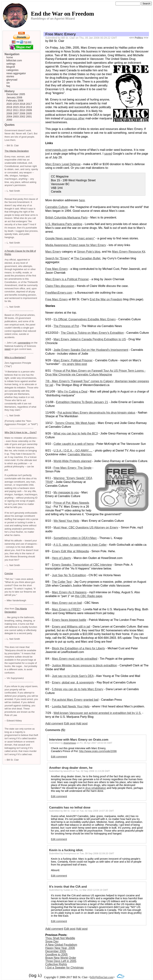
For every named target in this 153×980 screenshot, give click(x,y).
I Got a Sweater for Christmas (64, 968)
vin (8, 83)
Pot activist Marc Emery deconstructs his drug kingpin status (97, 413)
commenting (24, 343)
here (82, 200)
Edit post (70, 723)
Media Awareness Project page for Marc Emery (76, 245)
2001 (29, 117)
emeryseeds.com (56, 150)
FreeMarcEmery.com (59, 293)
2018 (22, 104)
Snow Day (52, 941)
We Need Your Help (66, 521)
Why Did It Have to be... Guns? (21, 432)
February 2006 (15, 101)
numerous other (74, 118)
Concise (9, 573)
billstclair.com (14, 60)
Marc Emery (53, 252)
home (10, 57)
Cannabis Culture (57, 207)
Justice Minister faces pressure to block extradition (84, 665)
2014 (22, 107)
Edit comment (59, 757)
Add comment (54, 723)
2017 (29, 104)
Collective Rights (56, 964)
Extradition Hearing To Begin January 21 (82, 402)
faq (8, 86)
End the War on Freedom (106, 299)
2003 (16, 117)
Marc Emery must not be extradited (74, 659)
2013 (29, 107)
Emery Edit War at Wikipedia (70, 551)
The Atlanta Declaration (17, 151)
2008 (9, 113)
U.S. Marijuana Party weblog (64, 224)
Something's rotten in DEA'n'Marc (75, 538)
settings (11, 64)
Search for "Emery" (58, 258)
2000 (9, 120)
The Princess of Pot (66, 326)
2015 (16, 107)
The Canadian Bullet (87, 258)
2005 (29, 113)
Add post (82, 723)
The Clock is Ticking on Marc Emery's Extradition (92, 333)
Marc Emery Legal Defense (63, 164)
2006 (22, 113)
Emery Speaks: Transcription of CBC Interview (82, 565)
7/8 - (49, 381)
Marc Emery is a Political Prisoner (67, 279)
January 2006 (14, 97)
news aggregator (16, 73)
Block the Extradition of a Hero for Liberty (78, 648)
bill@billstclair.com (102, 977)
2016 (9, 107)
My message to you (66, 492)
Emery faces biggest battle (69, 620)
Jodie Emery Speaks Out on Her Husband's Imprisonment (91, 350)
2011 (16, 110)
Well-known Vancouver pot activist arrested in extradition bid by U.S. (97, 713)
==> (146, 38)
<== (132, 38)
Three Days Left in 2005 (61, 961)
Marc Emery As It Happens (69, 592)
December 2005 (56, 951)
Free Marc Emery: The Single (72, 468)
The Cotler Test (62, 582)
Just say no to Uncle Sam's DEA (73, 676)
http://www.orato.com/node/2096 (98, 751)
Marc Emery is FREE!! (66, 609)
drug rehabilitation (96, 788)
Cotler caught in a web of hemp (74, 444)
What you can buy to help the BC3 (76, 433)
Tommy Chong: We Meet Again (75, 423)
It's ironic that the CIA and (68, 887)
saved (108, 154)
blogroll (11, 67)
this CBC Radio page (89, 596)
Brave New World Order (61, 958)
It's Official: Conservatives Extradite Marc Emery (85, 319)
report (8, 349)
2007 (16, 113)
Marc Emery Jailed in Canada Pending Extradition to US (90, 339)
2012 (9, 110)
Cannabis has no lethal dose (70, 808)
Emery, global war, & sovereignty (73, 682)
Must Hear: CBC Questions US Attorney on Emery (86, 527)
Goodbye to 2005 (56, 955)
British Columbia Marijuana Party (66, 218)
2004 (9, 117)
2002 (22, 117)
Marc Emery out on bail (67, 603)
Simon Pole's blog (89, 252)
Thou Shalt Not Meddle (60, 938)
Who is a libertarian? (15, 357)
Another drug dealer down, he (71, 768)
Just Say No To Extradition (69, 575)
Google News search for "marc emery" (70, 238)
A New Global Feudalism (61, 945)
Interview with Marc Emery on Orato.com (79, 740)
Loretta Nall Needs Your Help (71, 706)
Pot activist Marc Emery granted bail (75, 700)
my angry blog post (75, 364)
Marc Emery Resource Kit (129, 252)
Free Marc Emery (61, 34)
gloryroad (12, 80)
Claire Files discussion (60, 286)
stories (10, 76)
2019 (16, 104)
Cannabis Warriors (80, 454)
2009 (29, 110)
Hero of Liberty (61, 558)
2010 (22, 110)
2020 (9, 104)
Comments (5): (55, 730)
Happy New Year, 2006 (60, 948)
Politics (139, 38)
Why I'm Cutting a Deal (72, 392)
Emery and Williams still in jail (71, 627)
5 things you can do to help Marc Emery (78, 689)
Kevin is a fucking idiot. (66, 850)
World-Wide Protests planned (72, 461)
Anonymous (69, 743)
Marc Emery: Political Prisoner (73, 360)
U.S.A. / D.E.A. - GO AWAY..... (73, 451)
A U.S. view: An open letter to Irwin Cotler (80, 545)
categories (12, 70)
